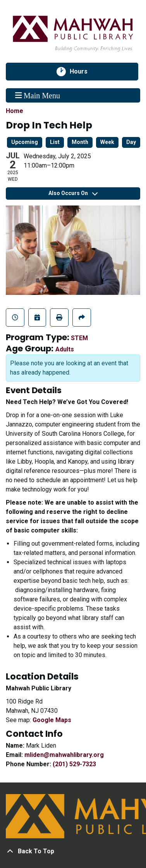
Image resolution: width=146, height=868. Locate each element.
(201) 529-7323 (74, 764)
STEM (79, 338)
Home (15, 111)
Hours (83, 72)
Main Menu (38, 95)
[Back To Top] (73, 851)
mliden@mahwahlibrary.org (64, 755)
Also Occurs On (73, 193)
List (55, 142)
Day (131, 142)
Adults (65, 349)
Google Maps (52, 720)
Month (80, 142)
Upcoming (25, 142)
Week (107, 142)
